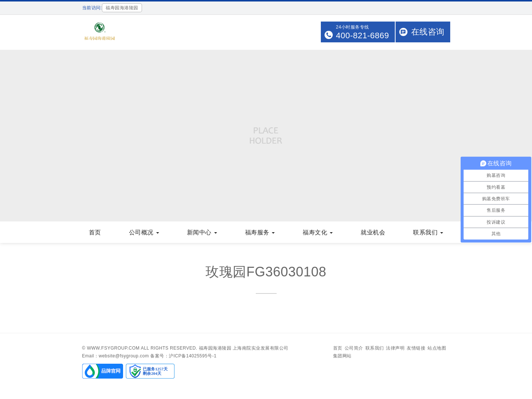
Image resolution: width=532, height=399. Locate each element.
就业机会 (373, 232)
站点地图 (437, 348)
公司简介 (354, 348)
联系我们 (428, 232)
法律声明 (395, 348)
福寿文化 (318, 232)
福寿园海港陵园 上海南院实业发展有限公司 (244, 348)
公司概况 (144, 232)
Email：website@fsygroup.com (116, 356)
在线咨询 (428, 32)
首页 (95, 232)
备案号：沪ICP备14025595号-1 (183, 356)
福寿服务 (260, 232)
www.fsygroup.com (113, 348)
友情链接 (416, 348)
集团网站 (342, 356)
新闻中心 (202, 232)
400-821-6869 (362, 35)
